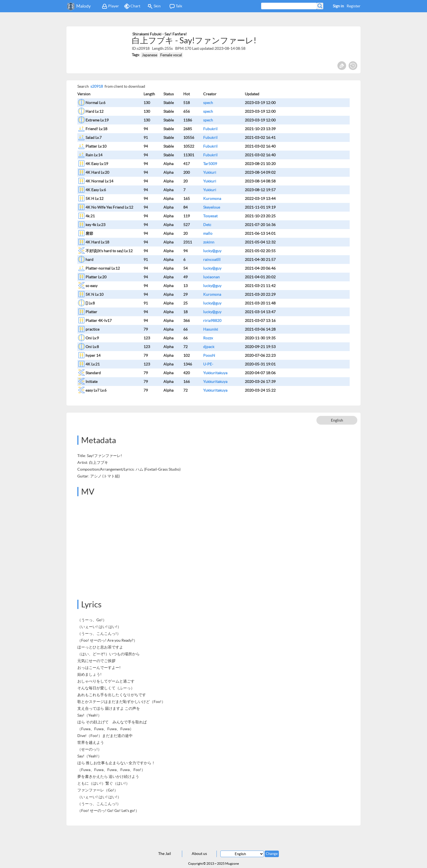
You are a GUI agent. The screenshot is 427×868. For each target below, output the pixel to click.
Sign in (338, 6)
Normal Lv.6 (95, 103)
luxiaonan (211, 277)
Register (354, 6)
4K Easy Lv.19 (97, 164)
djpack (209, 347)
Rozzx (208, 338)
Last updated (203, 48)
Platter (91, 312)
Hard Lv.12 (94, 111)
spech (208, 103)
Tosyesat (210, 216)
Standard (93, 373)
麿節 (89, 233)
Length (158, 48)
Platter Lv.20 (96, 277)
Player (110, 6)
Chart (132, 6)
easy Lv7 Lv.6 (96, 390)
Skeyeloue (212, 207)
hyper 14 (93, 355)
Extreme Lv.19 (97, 120)
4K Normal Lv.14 (99, 181)
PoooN (209, 355)
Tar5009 (210, 164)
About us (199, 854)
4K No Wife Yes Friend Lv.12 (109, 207)
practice (92, 329)
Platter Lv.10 (96, 146)
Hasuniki (211, 329)
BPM (179, 48)
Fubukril (210, 129)
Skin (154, 6)
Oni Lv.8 (92, 347)
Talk (176, 6)
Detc (207, 225)
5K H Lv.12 (94, 199)
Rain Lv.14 (94, 155)
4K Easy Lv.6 (96, 190)
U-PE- (208, 364)
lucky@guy (212, 251)
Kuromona (212, 199)
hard (89, 260)
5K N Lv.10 (94, 294)
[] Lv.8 (90, 303)
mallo (208, 233)
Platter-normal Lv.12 (103, 268)
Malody (83, 6)
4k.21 (90, 216)
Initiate (91, 382)
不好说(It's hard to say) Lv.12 (109, 251)
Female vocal (171, 55)
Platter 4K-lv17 (99, 321)
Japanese (150, 55)
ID (134, 48)
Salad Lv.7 (94, 138)
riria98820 (212, 321)
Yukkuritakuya (215, 373)
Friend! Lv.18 (96, 129)
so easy (91, 286)
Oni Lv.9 (92, 338)
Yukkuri (210, 172)
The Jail (165, 854)
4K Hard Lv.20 (97, 172)
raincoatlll (212, 260)
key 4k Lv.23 (95, 225)
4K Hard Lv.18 (97, 242)
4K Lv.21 (93, 364)
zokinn (209, 242)
